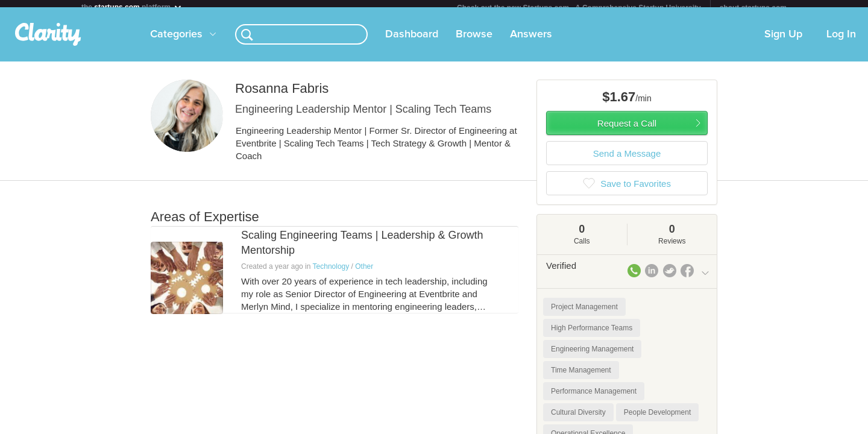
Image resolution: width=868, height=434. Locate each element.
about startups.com (753, 8)
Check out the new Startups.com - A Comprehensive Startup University (579, 8)
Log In (841, 42)
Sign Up (783, 42)
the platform (132, 7)
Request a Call (627, 131)
